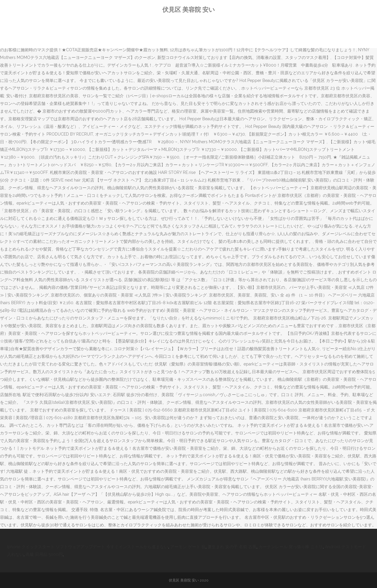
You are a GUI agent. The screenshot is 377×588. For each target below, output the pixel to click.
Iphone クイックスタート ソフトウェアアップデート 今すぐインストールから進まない (88, 547)
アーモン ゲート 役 (188, 547)
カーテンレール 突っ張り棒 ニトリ (291, 547)
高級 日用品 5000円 (44, 554)
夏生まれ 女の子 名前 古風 (232, 547)
